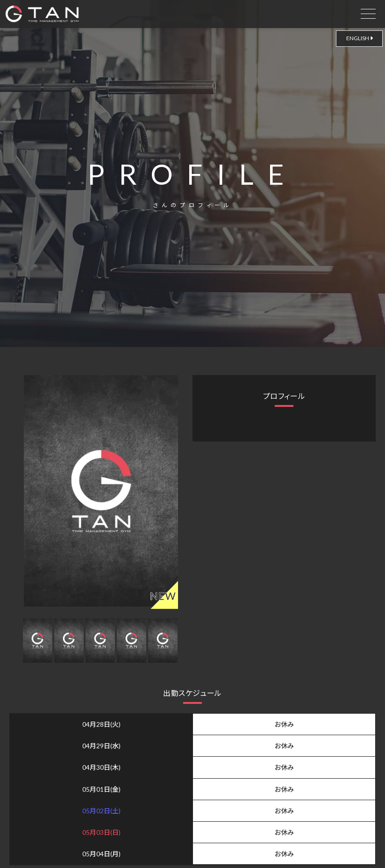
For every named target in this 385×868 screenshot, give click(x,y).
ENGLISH (360, 38)
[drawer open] (368, 12)
